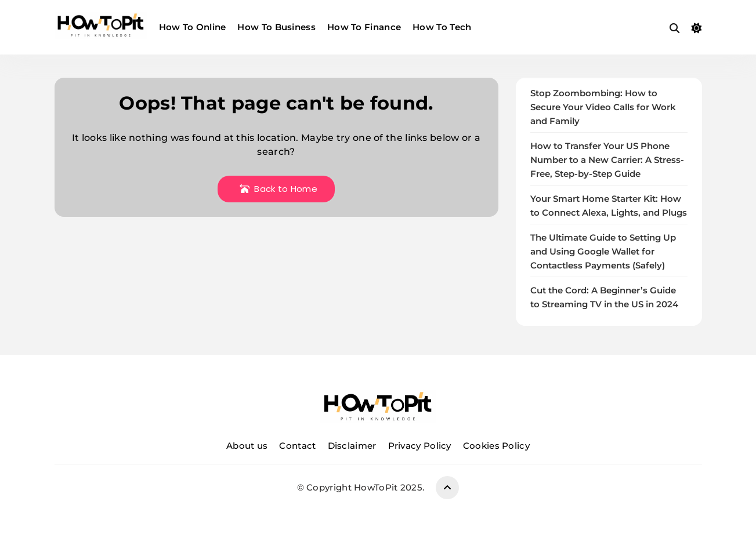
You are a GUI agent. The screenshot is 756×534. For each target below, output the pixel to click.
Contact (297, 446)
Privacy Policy (420, 446)
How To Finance (364, 27)
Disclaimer (352, 446)
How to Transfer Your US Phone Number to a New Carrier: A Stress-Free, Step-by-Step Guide (607, 160)
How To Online (193, 27)
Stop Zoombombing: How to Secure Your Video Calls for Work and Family (603, 107)
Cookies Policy (496, 446)
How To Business (276, 27)
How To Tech (442, 27)
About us (247, 446)
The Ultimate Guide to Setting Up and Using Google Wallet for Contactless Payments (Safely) (603, 252)
